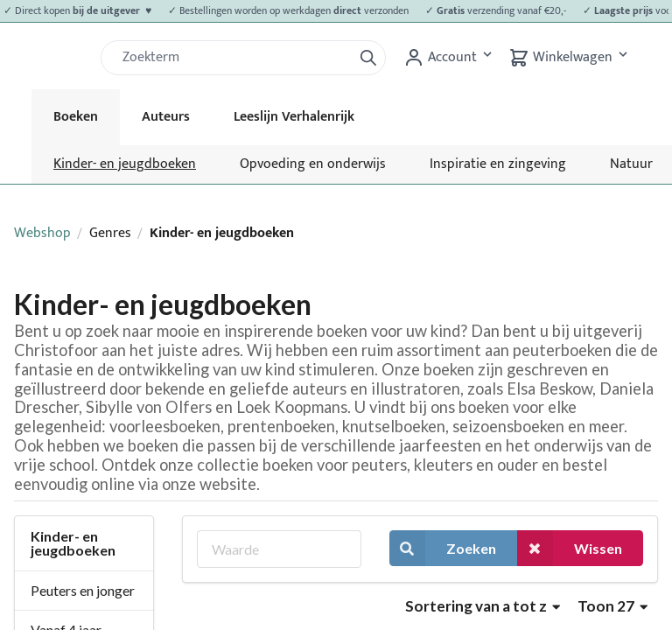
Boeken (76, 117)
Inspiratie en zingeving (498, 164)
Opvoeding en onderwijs (313, 164)
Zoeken (443, 548)
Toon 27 (612, 606)
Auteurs (166, 117)
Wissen (570, 548)
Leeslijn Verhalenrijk (294, 117)
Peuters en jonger (83, 590)
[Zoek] (234, 58)
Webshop (42, 233)
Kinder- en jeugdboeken (125, 164)
